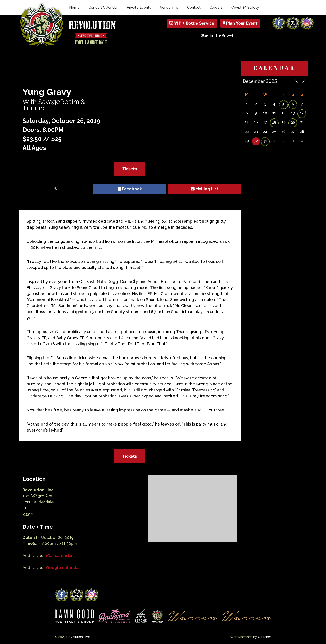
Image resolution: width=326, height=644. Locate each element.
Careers (216, 7)
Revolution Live (78, 637)
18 (274, 122)
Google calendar (63, 568)
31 (265, 141)
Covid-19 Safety (245, 7)
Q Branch (265, 637)
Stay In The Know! (217, 35)
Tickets (130, 169)
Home (74, 7)
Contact (194, 7)
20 (293, 122)
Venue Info (169, 7)
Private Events (139, 7)
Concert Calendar (103, 7)
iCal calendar (59, 556)
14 (302, 113)
